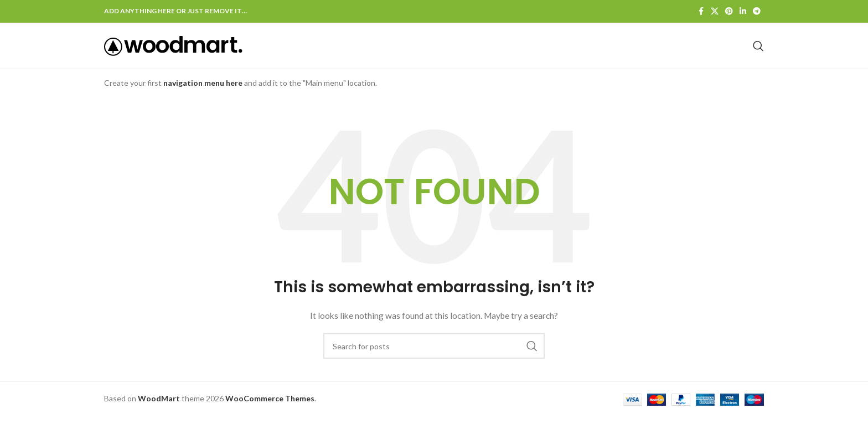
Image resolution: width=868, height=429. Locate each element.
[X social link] (715, 12)
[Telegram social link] (757, 12)
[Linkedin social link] (743, 12)
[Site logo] (173, 51)
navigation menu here (203, 95)
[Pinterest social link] (729, 12)
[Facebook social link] (701, 12)
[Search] (758, 52)
